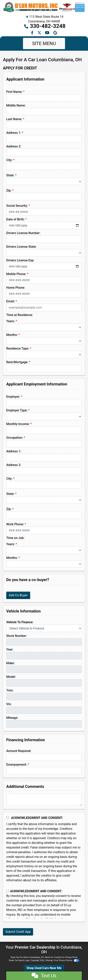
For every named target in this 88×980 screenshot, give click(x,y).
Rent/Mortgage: (17, 362)
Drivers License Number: (23, 233)
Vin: (9, 704)
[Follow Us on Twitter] (40, 33)
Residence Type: (18, 348)
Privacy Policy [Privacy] (71, 957)
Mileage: (12, 718)
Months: (12, 335)
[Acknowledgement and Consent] (7, 818)
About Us (49, 957)
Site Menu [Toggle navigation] (44, 43)
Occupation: (15, 438)
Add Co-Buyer (18, 595)
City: (9, 160)
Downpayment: (17, 765)
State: (10, 175)
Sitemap (49, 960)
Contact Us (59, 957)
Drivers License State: (21, 247)
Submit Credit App (18, 932)
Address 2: (14, 146)
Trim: (10, 690)
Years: (11, 321)
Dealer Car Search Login (19, 960)
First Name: (14, 92)
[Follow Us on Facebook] (33, 33)
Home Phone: (16, 288)
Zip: (9, 190)
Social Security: (17, 206)
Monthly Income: (18, 424)
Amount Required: (19, 751)
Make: (11, 663)
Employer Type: (17, 410)
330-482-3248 (48, 26)
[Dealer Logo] (44, 7)
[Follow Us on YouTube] (48, 33)
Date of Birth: (15, 219)
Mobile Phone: (16, 274)
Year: (10, 649)
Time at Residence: (20, 315)
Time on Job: (15, 538)
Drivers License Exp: (20, 260)
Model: (11, 677)
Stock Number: (17, 636)
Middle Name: (16, 105)
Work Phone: (15, 524)
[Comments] (44, 800)
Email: (11, 301)
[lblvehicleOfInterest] (44, 628)
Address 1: (14, 133)
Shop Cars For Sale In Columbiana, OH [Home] (27, 957)
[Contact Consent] (7, 891)
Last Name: (14, 119)
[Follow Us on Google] (55, 33)
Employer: (13, 397)
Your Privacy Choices (67, 960)
